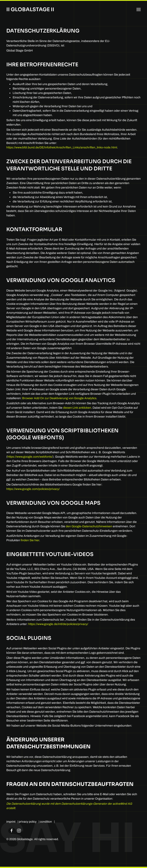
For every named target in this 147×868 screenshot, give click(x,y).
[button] (139, 9)
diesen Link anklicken (77, 408)
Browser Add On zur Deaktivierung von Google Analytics (59, 398)
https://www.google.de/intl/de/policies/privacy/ (58, 624)
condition (46, 822)
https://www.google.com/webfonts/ (30, 457)
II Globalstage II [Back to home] (30, 9)
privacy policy (28, 822)
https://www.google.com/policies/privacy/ (33, 489)
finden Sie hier (30, 540)
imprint (11, 822)
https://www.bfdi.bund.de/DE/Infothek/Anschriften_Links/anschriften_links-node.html (62, 147)
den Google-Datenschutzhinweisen (89, 526)
